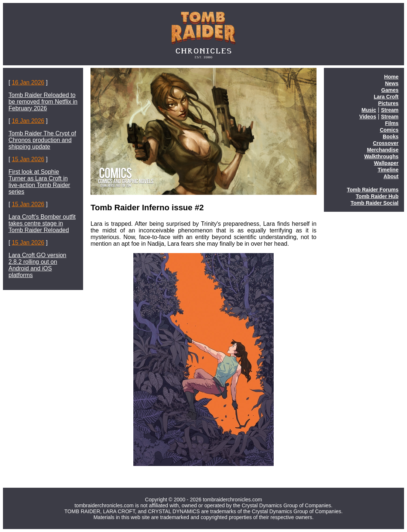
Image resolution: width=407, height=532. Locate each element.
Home (391, 77)
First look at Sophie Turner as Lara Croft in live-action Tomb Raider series (39, 182)
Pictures (388, 103)
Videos (368, 117)
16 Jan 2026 (28, 82)
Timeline (388, 170)
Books (391, 137)
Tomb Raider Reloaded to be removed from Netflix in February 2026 (43, 102)
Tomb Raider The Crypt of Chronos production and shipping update (42, 140)
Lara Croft (386, 97)
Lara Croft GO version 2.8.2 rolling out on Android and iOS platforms (37, 265)
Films (392, 123)
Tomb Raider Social (374, 203)
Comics (389, 130)
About (391, 176)
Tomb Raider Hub (377, 196)
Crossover (386, 143)
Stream (390, 110)
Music (369, 110)
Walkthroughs (381, 156)
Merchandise (383, 150)
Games (390, 90)
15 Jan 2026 (28, 159)
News (392, 83)
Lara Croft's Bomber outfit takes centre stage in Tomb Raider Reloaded (42, 223)
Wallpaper (386, 163)
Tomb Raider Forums (373, 190)
